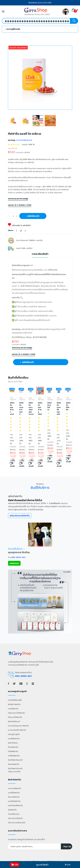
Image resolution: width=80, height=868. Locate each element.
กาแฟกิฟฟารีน (13, 709)
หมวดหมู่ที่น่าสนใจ (12, 29)
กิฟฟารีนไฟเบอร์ (14, 721)
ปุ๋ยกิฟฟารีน (12, 810)
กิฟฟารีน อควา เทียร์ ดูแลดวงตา (31, 409)
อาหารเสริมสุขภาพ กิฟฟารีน (18, 726)
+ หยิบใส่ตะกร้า (33, 216)
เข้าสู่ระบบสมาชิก (14, 771)
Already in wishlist (19, 225)
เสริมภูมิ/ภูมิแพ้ (14, 734)
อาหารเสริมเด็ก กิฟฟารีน (17, 730)
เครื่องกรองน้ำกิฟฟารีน (16, 713)
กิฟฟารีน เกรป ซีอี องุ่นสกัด (59, 409)
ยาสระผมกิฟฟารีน (15, 788)
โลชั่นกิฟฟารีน (13, 751)
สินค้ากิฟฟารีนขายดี (15, 760)
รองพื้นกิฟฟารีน (14, 739)
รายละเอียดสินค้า (40, 254)
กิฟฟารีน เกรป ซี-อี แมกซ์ (21, 409)
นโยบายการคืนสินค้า (15, 818)
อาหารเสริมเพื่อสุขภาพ (23, 140)
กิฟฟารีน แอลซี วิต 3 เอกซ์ (12, 409)
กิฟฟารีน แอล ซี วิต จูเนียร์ (40, 409)
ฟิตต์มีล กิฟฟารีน (14, 704)
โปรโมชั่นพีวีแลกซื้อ (15, 700)
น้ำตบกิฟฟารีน (13, 747)
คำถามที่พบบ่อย (14, 814)
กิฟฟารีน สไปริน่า (49, 406)
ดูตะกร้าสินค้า (42, 865)
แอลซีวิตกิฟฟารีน (14, 801)
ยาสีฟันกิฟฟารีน (14, 756)
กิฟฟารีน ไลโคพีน (68, 406)
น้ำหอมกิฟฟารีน (14, 764)
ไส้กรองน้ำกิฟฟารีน (15, 717)
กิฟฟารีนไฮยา (13, 743)
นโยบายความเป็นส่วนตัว (17, 823)
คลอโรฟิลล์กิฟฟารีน (15, 805)
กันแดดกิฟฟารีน (14, 797)
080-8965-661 (19, 557)
